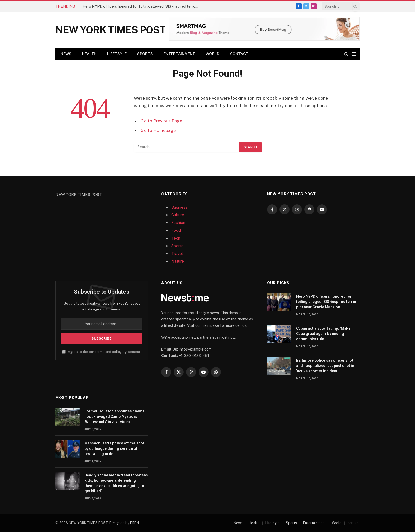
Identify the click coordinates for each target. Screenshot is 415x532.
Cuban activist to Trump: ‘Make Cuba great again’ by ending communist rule (323, 334)
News (66, 54)
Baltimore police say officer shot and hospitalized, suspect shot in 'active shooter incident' (325, 366)
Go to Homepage (158, 130)
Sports (145, 54)
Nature (178, 261)
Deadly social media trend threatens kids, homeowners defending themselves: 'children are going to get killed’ (116, 483)
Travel (177, 253)
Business (179, 207)
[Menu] (354, 54)
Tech (176, 238)
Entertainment (179, 54)
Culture (178, 215)
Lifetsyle (117, 54)
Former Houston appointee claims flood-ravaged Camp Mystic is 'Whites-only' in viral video (114, 416)
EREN (135, 523)
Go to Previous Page (161, 121)
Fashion (178, 223)
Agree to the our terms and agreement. (102, 352)
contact (239, 54)
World (213, 54)
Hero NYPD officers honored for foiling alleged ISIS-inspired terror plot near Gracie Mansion (142, 6)
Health (89, 54)
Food (176, 230)
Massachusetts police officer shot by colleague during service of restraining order (114, 448)
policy (117, 352)
